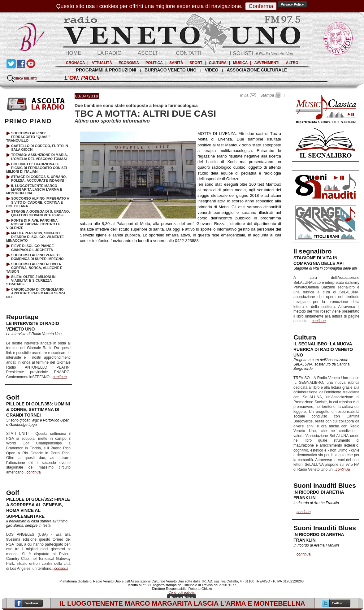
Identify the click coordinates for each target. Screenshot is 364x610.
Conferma (261, 6)
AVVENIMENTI (267, 63)
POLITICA (154, 63)
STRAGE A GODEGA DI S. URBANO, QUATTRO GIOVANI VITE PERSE (40, 213)
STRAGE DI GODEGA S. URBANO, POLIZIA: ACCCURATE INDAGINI (39, 179)
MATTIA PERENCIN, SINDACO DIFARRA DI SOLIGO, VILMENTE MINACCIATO (35, 237)
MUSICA (240, 63)
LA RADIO (109, 53)
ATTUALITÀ (102, 63)
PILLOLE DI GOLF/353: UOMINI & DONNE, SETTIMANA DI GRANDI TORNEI (38, 409)
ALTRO (292, 63)
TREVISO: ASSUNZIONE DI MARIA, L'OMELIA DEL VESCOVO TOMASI (39, 157)
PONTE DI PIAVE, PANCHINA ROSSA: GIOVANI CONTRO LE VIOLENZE (33, 224)
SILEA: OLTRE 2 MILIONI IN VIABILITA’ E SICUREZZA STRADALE (31, 280)
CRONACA (75, 63)
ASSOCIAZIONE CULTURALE (257, 70)
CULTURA (218, 63)
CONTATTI (188, 53)
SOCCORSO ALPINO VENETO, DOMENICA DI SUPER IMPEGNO (37, 257)
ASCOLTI (149, 53)
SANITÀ (176, 63)
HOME (73, 53)
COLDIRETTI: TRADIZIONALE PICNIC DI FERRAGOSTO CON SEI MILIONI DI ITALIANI (37, 168)
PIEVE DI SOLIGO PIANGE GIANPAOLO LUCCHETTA (32, 248)
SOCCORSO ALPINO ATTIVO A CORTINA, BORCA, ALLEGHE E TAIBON (34, 268)
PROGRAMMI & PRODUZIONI (106, 70)
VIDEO (212, 70)
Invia (249, 95)
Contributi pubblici (182, 592)
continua (319, 321)
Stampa (271, 95)
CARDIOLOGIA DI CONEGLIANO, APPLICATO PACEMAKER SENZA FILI (36, 293)
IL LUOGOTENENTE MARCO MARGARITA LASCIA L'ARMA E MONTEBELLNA (34, 189)
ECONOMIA (129, 63)
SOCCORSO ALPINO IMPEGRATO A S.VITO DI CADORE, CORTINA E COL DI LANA (38, 202)
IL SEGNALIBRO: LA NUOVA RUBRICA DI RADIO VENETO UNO (323, 349)
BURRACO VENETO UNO (171, 70)
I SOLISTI (262, 53)
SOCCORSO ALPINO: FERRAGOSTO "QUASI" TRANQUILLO (28, 137)
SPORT (196, 63)
